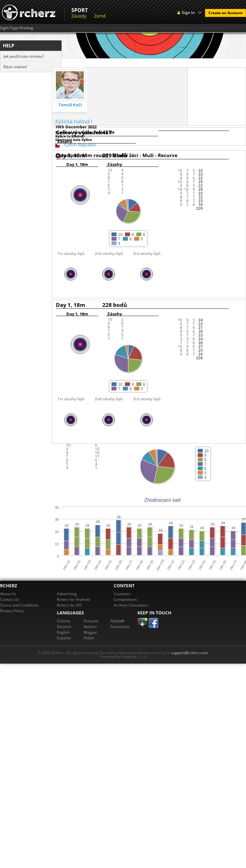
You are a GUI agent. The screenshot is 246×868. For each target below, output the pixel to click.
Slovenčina (120, 627)
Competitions (125, 599)
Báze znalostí (15, 67)
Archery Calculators (131, 605)
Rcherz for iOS (69, 605)
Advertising (67, 594)
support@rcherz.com (190, 653)
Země (100, 16)
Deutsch (64, 627)
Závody (79, 16)
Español (64, 638)
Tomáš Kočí (70, 105)
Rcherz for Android (73, 599)
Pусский (117, 621)
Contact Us (10, 599)
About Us (8, 594)
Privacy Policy (12, 611)
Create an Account (225, 13)
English (63, 632)
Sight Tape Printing (17, 28)
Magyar (90, 632)
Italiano (90, 627)
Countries (122, 594)
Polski (89, 638)
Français (91, 621)
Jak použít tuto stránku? (24, 56)
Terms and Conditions (19, 605)
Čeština (63, 621)
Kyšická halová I (74, 121)
